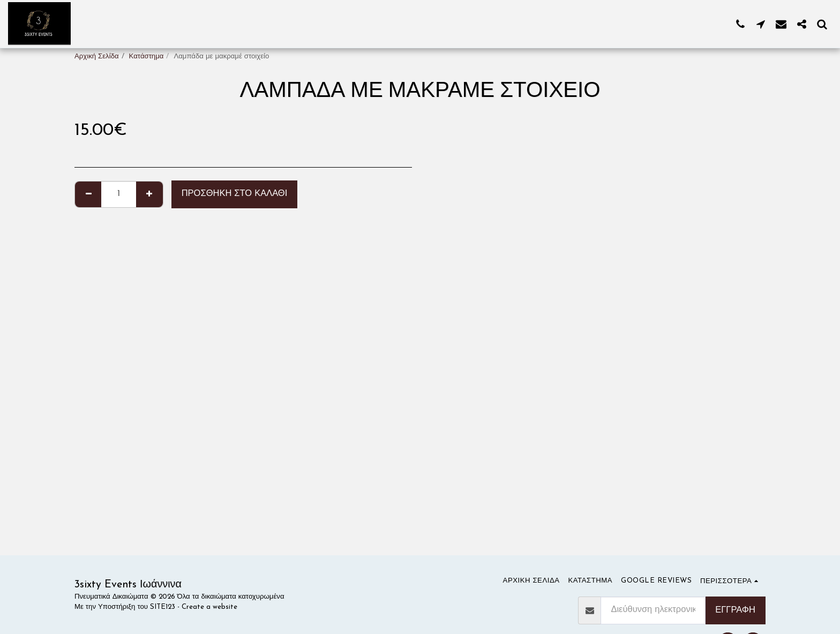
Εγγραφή (735, 610)
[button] (740, 24)
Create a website (209, 607)
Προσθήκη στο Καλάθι (235, 194)
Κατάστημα (147, 56)
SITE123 (163, 607)
